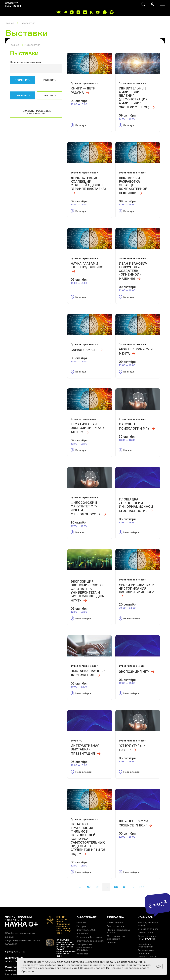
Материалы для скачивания (116, 937)
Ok (159, 966)
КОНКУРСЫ (146, 917)
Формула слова (147, 936)
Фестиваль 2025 (86, 930)
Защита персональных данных (23, 940)
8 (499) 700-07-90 (15, 952)
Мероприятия (27, 23)
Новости (82, 922)
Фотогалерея (115, 922)
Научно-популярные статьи (119, 931)
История (82, 926)
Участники (83, 933)
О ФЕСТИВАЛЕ (86, 917)
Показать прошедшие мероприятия (36, 112)
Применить (23, 80)
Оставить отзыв (147, 957)
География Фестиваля (89, 937)
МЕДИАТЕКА (115, 917)
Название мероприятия (26, 62)
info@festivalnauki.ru (17, 961)
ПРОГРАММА (146, 939)
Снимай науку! (146, 932)
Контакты (82, 954)
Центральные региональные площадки (85, 947)
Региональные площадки (146, 952)
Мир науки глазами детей (149, 924)
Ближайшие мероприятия (145, 945)
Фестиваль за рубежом (90, 941)
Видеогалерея (115, 926)
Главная (9, 23)
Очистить (49, 80)
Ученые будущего (148, 929)
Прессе (111, 942)
